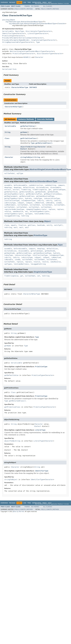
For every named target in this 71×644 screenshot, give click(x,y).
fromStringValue (40, 190)
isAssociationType (52, 198)
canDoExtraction (36, 185)
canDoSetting (50, 185)
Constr (23, 9)
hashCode (41, 225)
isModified (39, 203)
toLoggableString (12, 216)
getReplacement (11, 196)
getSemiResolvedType (45, 196)
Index (45, 2)
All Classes (48, 6)
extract (8, 190)
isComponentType (28, 201)
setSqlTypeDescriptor (14, 214)
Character (61, 24)
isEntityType (10, 203)
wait (16, 227)
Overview (4, 2)
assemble (8, 185)
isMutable (50, 203)
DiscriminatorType (34, 31)
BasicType (20, 31)
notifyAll (58, 225)
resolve (8, 211)
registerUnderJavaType (14, 209)
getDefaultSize (11, 192)
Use (25, 2)
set (26, 211)
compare (61, 185)
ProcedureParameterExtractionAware (18, 38)
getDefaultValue (27, 126)
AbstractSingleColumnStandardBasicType (27, 51)
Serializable (8, 31)
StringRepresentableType (13, 42)
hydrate (28, 198)
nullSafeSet (10, 173)
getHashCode (41, 192)
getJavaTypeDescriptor (14, 194)
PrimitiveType (8, 36)
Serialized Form (9, 69)
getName (24, 132)
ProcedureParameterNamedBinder (16, 40)
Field (17, 9)
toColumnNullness (42, 214)
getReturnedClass (27, 196)
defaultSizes (29, 187)
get (50, 190)
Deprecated (37, 2)
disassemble (56, 187)
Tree (29, 2)
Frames (27, 6)
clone (7, 225)
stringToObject (27, 157)
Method (30, 9)
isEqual (21, 203)
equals (14, 225)
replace (52, 209)
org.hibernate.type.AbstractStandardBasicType (24, 22)
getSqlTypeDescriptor (14, 198)
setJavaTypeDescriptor (40, 211)
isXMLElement (10, 205)
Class (7, 138)
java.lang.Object (9, 20)
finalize (22, 225)
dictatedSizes (42, 187)
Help (50, 2)
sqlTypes (29, 214)
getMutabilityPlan (34, 194)
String (8, 132)
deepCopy (8, 187)
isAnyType (38, 198)
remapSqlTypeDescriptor (36, 209)
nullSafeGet (23, 205)
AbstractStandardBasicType (43, 181)
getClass (32, 225)
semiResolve (18, 211)
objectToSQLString (28, 147)
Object (47, 221)
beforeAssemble (20, 185)
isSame (59, 203)
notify (49, 225)
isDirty (41, 201)
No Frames (35, 6)
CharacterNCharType (20, 87)
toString (25, 216)
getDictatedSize (26, 192)
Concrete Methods (45, 119)
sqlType (20, 173)
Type (38, 42)
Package (12, 2)
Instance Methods (26, 119)
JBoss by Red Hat (18, 512)
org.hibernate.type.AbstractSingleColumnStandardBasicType (32, 24)
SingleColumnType (39, 40)
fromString (26, 190)
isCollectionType (12, 201)
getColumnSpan (59, 190)
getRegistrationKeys (53, 194)
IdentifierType (9, 33)
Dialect (24, 149)
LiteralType (33, 33)
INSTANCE (33, 87)
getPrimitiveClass (28, 138)
